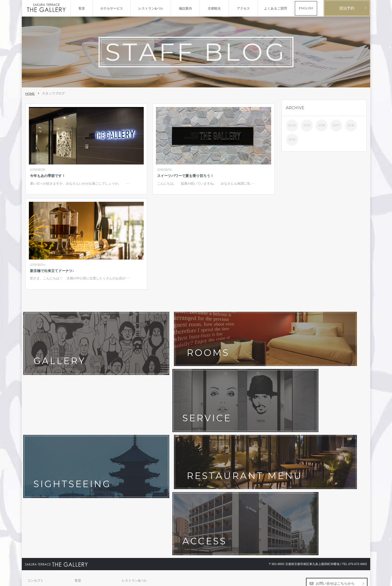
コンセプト (35, 428)
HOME (30, 94)
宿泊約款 (128, 453)
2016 (351, 125)
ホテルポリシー (86, 453)
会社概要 (34, 462)
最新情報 (81, 445)
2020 (292, 125)
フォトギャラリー (88, 437)
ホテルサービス (39, 437)
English (362, 579)
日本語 (351, 579)
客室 (78, 428)
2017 (336, 125)
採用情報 (81, 462)
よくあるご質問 (133, 445)
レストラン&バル (134, 428)
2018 (321, 125)
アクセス (128, 437)
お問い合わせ (37, 453)
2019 (307, 125)
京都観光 (34, 445)
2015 (292, 139)
